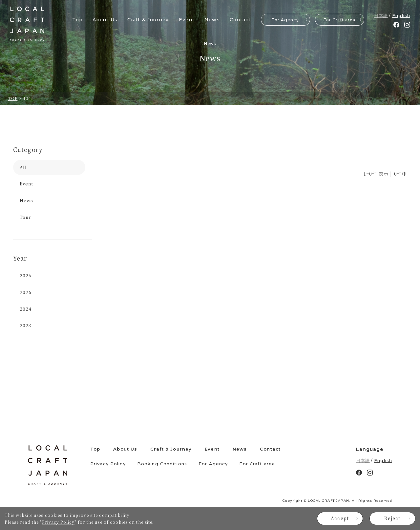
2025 (26, 292)
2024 (26, 309)
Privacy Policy (58, 522)
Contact (240, 20)
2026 (26, 276)
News (212, 20)
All (23, 167)
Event (187, 20)
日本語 (381, 15)
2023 (25, 325)
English (401, 15)
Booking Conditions (162, 464)
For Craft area (340, 20)
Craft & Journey (148, 20)
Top (77, 20)
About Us (105, 20)
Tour (25, 217)
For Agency (285, 20)
